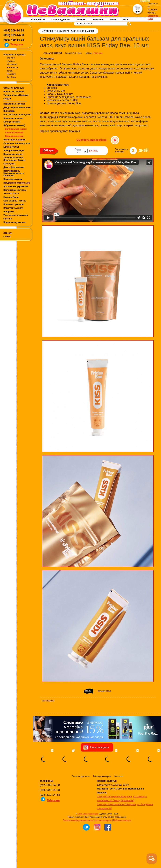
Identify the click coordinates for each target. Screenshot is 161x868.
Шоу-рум (82, 20)
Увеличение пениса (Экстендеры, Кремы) (14, 159)
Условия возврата (103, 820)
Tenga (10, 71)
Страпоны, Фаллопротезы (17, 143)
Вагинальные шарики (14, 140)
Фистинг (8, 219)
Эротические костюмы (15, 190)
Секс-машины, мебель (15, 201)
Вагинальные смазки (16, 129)
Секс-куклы (9, 164)
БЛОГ (126, 20)
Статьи (7, 237)
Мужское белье (11, 197)
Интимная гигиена (13, 179)
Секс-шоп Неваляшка (88, 814)
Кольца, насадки (12, 122)
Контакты (98, 20)
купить (93, 151)
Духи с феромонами (14, 167)
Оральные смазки (14, 136)
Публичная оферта (122, 820)
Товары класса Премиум (16, 95)
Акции (113, 20)
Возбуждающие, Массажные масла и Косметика (14, 173)
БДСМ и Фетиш (11, 147)
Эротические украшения (16, 186)
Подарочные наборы (14, 104)
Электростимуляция (14, 151)
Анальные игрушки (13, 118)
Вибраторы (9, 111)
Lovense (11, 61)
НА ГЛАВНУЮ (38, 20)
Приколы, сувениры (14, 204)
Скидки (7, 99)
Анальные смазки (14, 133)
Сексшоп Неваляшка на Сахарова (117, 804)
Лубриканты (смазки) (14, 125)
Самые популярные (14, 88)
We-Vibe (11, 58)
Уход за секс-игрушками (16, 215)
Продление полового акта (17, 183)
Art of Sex (11, 77)
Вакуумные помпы (13, 154)
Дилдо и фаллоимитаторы (17, 107)
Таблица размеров (102, 776)
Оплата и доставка (61, 20)
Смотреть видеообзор (92, 140)
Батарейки (9, 212)
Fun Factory (12, 68)
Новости (8, 233)
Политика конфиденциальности (78, 820)
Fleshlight (11, 74)
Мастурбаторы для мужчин (17, 115)
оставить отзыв (104, 691)
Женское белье (11, 194)
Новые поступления (14, 92)
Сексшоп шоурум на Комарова (114, 797)
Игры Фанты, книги (13, 208)
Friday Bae (98, 53)
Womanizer (12, 64)
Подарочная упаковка (15, 222)
